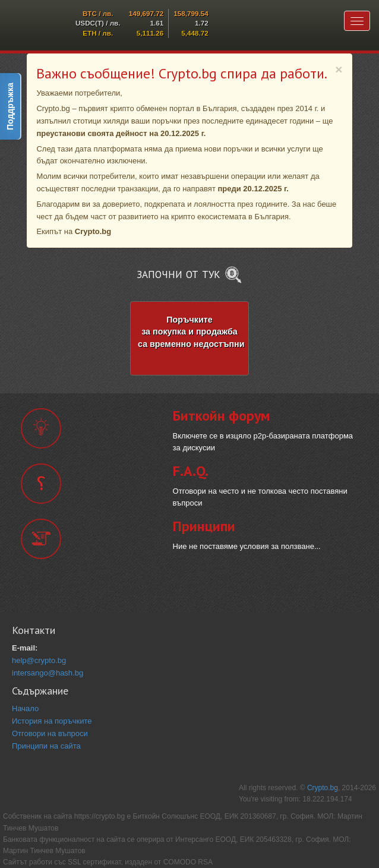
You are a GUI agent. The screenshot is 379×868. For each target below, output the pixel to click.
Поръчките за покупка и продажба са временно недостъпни (191, 332)
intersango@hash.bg (48, 673)
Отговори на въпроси (50, 733)
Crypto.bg (323, 788)
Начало (25, 708)
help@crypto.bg (39, 660)
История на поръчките (52, 721)
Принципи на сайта (46, 746)
